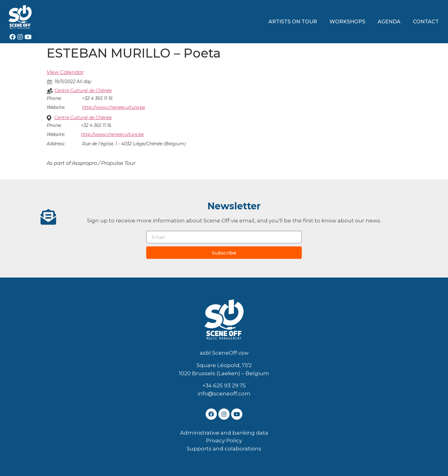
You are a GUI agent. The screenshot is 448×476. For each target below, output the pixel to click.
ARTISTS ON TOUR (293, 22)
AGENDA (389, 22)
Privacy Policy (224, 441)
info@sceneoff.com (224, 394)
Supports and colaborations (224, 449)
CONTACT (426, 22)
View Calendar (65, 72)
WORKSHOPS (347, 22)
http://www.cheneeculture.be (114, 107)
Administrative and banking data (224, 433)
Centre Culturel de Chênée (83, 91)
